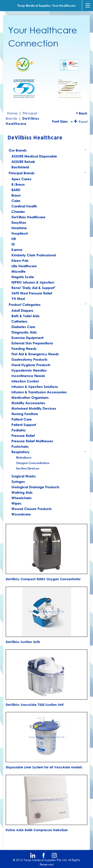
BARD (16, 190)
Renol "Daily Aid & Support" (33, 288)
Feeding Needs (24, 348)
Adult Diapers (22, 310)
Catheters (19, 321)
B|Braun (18, 184)
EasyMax (19, 222)
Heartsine (19, 228)
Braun (16, 195)
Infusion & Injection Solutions (35, 387)
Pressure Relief (23, 435)
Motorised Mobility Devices (34, 408)
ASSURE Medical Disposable (34, 156)
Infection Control (25, 381)
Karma (17, 250)
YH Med (18, 299)
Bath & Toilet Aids (25, 316)
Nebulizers (24, 457)
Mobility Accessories (28, 403)
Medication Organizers (30, 397)
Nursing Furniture (25, 414)
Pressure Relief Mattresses (32, 441)
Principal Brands (48, 173)
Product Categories (48, 305)
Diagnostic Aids (24, 332)
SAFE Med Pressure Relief (32, 293)
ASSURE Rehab (23, 162)
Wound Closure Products (31, 509)
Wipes (16, 503)
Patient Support (24, 425)
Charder (18, 211)
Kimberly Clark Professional (34, 255)
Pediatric (19, 430)
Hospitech (20, 233)
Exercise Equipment (27, 338)
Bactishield (20, 167)
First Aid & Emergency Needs (35, 354)
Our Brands (48, 151)
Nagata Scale (23, 277)
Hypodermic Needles (29, 370)
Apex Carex (21, 179)
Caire (16, 201)
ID (13, 244)
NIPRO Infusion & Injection (33, 282)
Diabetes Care (23, 327)
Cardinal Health (24, 206)
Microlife (18, 271)
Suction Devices (28, 468)
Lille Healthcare (24, 266)
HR (14, 239)
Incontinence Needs (28, 376)
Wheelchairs (21, 498)
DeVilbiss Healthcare (28, 217)
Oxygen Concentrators (33, 463)
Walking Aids (22, 492)
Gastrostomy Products (29, 359)
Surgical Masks (24, 476)
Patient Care (22, 419)
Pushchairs (20, 446)
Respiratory (49, 452)
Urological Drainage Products (35, 487)
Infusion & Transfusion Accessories (39, 392)
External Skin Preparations (32, 343)
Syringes (18, 481)
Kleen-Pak (20, 260)
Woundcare (21, 514)
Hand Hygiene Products (31, 365)
